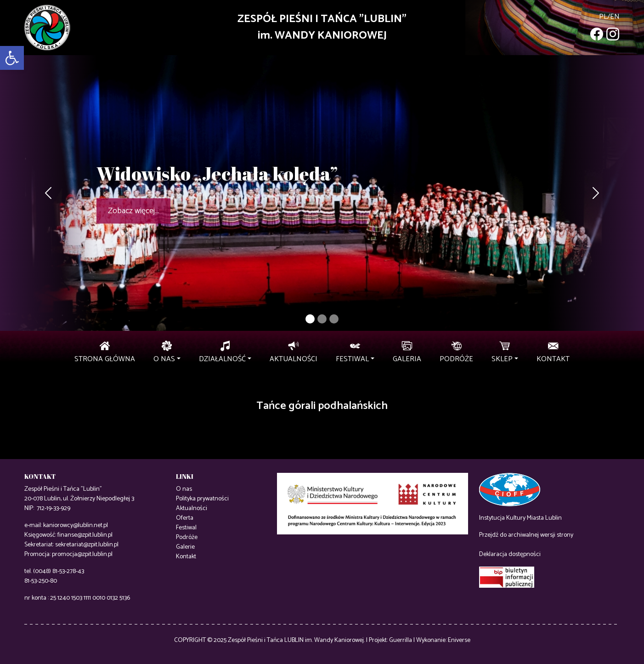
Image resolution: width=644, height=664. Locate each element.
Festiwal (186, 528)
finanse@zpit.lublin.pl (85, 535)
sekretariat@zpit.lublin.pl (87, 545)
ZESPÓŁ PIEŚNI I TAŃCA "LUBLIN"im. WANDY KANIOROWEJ (322, 27)
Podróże (187, 537)
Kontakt (186, 557)
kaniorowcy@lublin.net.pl (76, 525)
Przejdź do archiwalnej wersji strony (526, 535)
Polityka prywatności (202, 499)
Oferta (185, 518)
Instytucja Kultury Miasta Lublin (520, 518)
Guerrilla (401, 640)
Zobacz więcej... (133, 211)
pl (603, 17)
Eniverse (459, 640)
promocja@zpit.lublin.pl (82, 554)
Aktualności (192, 508)
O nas (184, 489)
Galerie (185, 547)
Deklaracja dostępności (510, 554)
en (615, 17)
